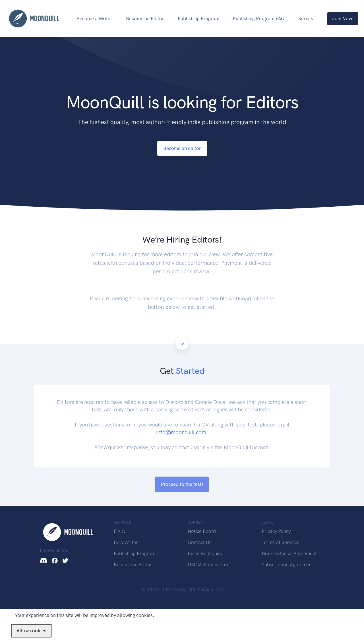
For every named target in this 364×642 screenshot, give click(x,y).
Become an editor (182, 148)
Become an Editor (145, 19)
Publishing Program (198, 19)
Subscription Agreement (287, 565)
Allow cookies (31, 631)
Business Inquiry (205, 553)
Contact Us (200, 542)
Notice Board (202, 531)
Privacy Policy (276, 531)
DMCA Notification (208, 565)
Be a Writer (126, 542)
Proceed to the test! (182, 484)
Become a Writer (94, 19)
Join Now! (343, 19)
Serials (306, 19)
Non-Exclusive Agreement (289, 553)
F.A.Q (120, 531)
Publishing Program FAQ (259, 19)
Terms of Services (281, 542)
